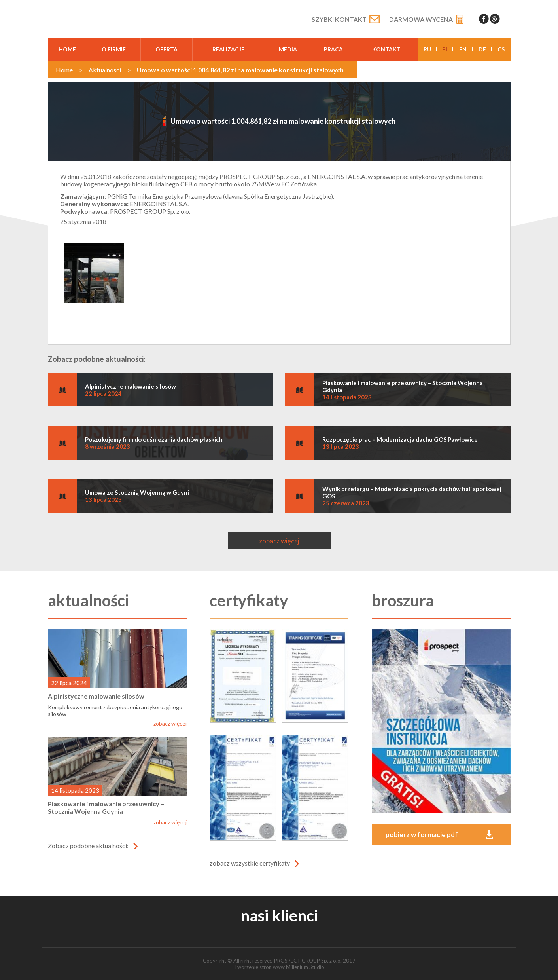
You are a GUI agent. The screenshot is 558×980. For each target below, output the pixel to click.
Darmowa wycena (421, 19)
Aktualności (105, 70)
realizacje (228, 49)
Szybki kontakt (339, 19)
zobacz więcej (279, 541)
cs (501, 49)
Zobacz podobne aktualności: (88, 846)
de (482, 49)
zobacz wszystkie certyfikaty (250, 863)
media (288, 49)
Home (67, 49)
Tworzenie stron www (259, 967)
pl (445, 49)
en (463, 49)
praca (333, 49)
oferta (166, 49)
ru (427, 49)
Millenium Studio (305, 967)
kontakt (386, 49)
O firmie (114, 49)
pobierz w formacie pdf (422, 835)
